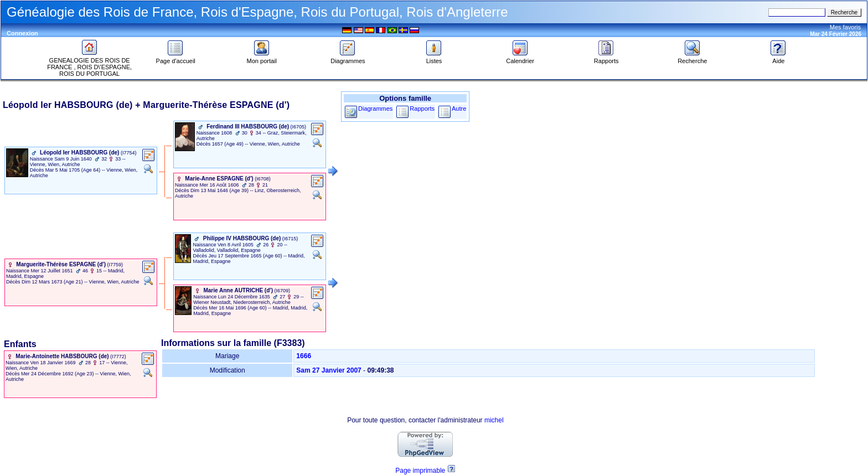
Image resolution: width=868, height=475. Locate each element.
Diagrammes (348, 58)
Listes (434, 58)
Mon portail (262, 58)
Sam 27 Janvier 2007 (329, 370)
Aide (778, 58)
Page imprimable (420, 471)
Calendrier (520, 58)
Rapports (606, 58)
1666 (304, 356)
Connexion (22, 33)
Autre (459, 109)
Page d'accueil (176, 58)
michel (494, 420)
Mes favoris (845, 27)
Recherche (692, 58)
